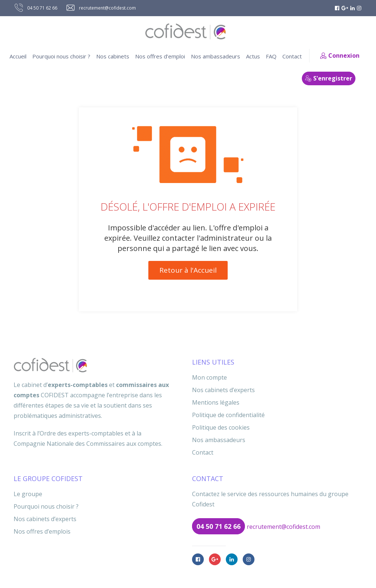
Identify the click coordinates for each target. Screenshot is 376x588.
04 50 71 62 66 (218, 526)
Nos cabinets (113, 56)
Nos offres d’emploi (160, 56)
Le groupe (28, 494)
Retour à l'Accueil (188, 270)
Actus (253, 56)
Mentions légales (216, 402)
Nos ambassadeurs (216, 56)
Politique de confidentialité (228, 415)
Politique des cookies (221, 427)
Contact (292, 56)
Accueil (18, 56)
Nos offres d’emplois (42, 531)
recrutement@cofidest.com (283, 527)
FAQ (271, 56)
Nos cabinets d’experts (223, 390)
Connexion (340, 55)
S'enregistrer (329, 78)
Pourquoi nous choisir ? (61, 56)
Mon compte (209, 377)
